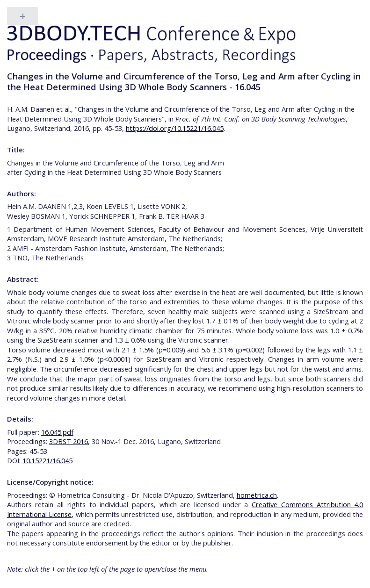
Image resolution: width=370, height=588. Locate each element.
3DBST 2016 (69, 441)
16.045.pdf (57, 432)
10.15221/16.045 (47, 460)
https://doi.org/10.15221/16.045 (175, 128)
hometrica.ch (257, 495)
